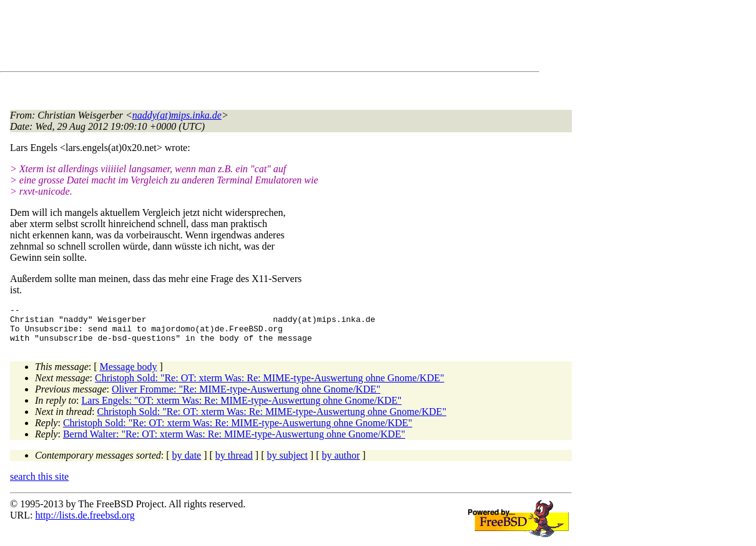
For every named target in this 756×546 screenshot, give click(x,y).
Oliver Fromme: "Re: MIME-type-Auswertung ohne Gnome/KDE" (246, 397)
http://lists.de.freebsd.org (85, 523)
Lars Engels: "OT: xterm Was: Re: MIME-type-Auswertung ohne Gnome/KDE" (242, 408)
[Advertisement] (237, 38)
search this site (39, 484)
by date (187, 463)
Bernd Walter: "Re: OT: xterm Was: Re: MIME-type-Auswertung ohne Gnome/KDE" (234, 441)
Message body (129, 374)
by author (341, 463)
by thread (234, 463)
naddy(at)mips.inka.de (177, 115)
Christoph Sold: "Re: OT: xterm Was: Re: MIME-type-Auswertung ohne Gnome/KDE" (270, 385)
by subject (287, 463)
